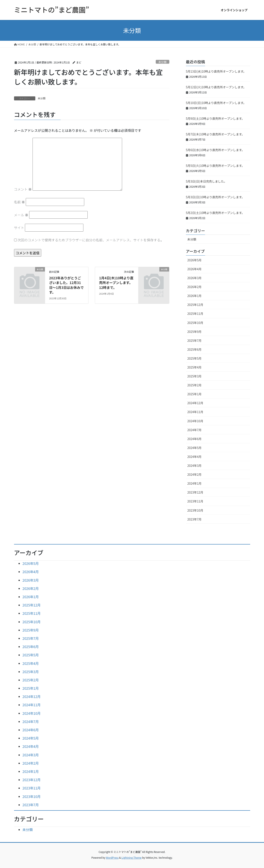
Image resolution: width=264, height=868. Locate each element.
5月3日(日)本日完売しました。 (206, 181)
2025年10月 (195, 323)
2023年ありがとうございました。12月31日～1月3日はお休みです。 (66, 285)
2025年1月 (195, 394)
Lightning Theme (132, 857)
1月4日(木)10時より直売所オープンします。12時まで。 (116, 283)
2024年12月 (195, 403)
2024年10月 (195, 421)
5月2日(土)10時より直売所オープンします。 (215, 213)
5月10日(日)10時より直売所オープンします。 (216, 103)
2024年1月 (195, 483)
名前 (20, 202)
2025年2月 (195, 385)
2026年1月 (195, 296)
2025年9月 (195, 332)
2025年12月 (195, 305)
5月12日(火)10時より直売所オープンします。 (216, 87)
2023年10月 (195, 510)
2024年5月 (195, 448)
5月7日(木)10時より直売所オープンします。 (215, 134)
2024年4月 (195, 457)
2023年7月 (195, 519)
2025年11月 (195, 314)
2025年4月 (195, 367)
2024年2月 (195, 474)
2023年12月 (195, 492)
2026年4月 (195, 269)
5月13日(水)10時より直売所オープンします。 (216, 71)
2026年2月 (195, 287)
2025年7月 (195, 340)
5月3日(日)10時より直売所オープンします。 (215, 197)
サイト (19, 228)
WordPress (112, 857)
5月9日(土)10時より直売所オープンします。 (215, 118)
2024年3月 (195, 466)
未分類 (162, 62)
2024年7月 (195, 430)
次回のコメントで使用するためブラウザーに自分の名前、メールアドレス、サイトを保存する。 (91, 240)
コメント (23, 189)
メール (21, 215)
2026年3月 (195, 278)
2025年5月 (195, 358)
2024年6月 (195, 439)
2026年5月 (195, 260)
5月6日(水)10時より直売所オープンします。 (215, 150)
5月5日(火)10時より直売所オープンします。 (215, 166)
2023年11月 (195, 501)
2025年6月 (195, 349)
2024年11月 (195, 412)
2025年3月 (195, 376)
